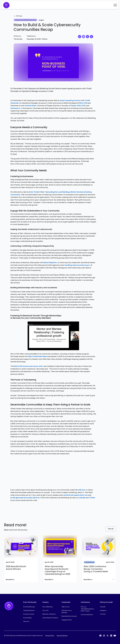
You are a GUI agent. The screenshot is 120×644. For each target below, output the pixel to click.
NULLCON (83, 103)
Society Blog (27, 618)
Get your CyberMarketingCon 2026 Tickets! (87, 609)
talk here (82, 490)
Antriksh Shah (30, 106)
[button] (115, 5)
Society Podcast (29, 614)
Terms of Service (62, 636)
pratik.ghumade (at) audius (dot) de (25, 498)
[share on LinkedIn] (84, 37)
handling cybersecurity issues (77, 265)
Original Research (29, 610)
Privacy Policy (50, 636)
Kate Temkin (35, 192)
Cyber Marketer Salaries (50, 618)
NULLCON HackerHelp (38, 356)
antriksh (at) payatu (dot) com (76, 495)
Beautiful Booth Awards (69, 616)
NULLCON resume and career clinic (29, 366)
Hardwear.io (15, 108)
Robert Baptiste (50, 262)
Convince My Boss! (87, 615)
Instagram (103, 610)
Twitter (92, 498)
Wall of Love (66, 607)
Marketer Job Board (49, 614)
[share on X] (88, 37)
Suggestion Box (67, 620)
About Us (26, 621)
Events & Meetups (29, 607)
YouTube (103, 614)
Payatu (74, 106)
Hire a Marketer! (48, 607)
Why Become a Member (67, 611)
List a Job (45, 610)
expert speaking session (70, 100)
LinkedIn (82, 498)
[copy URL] (80, 37)
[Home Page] (7, 5)
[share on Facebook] (91, 37)
